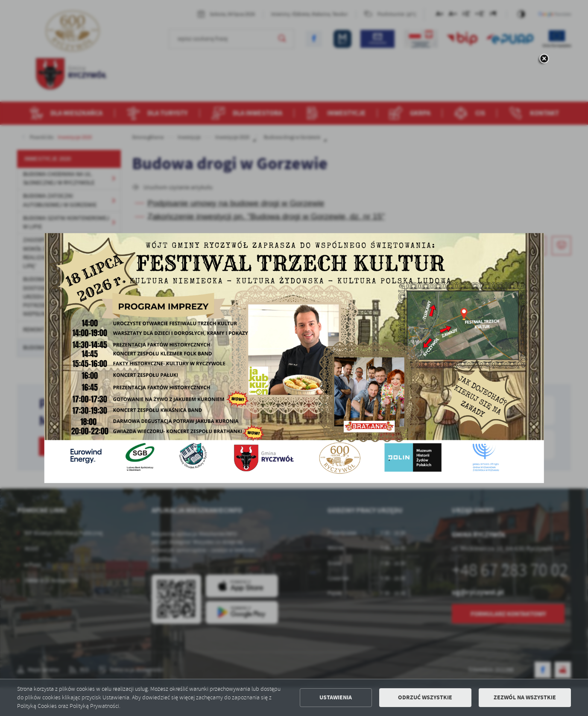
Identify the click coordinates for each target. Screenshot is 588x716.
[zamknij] (544, 59)
